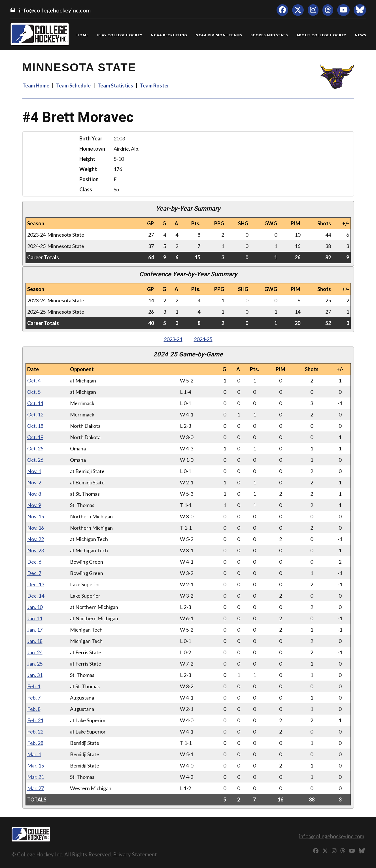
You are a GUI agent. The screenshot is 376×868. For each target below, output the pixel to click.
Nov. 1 (34, 471)
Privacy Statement (135, 854)
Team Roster (155, 85)
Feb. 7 (34, 698)
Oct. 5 (34, 392)
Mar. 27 (36, 788)
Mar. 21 (36, 777)
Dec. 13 (36, 584)
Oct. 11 (35, 403)
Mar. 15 (36, 766)
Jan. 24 (35, 652)
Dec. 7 (34, 573)
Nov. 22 (36, 539)
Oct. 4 (34, 380)
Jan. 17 (35, 630)
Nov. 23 (36, 550)
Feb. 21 (35, 720)
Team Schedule (73, 85)
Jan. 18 (35, 641)
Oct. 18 (35, 426)
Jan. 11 (35, 618)
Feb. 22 (35, 732)
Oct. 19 (35, 437)
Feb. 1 (34, 686)
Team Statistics (115, 85)
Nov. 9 (34, 505)
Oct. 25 (35, 448)
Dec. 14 (36, 596)
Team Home (36, 85)
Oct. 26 (35, 460)
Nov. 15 (36, 516)
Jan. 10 (35, 607)
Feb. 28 (35, 743)
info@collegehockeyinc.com (55, 10)
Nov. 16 (36, 528)
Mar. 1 (34, 754)
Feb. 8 (34, 709)
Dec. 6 (34, 562)
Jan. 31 (35, 675)
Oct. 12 (35, 414)
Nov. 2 (34, 482)
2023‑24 (173, 339)
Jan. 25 (35, 664)
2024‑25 (203, 339)
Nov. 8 (34, 494)
